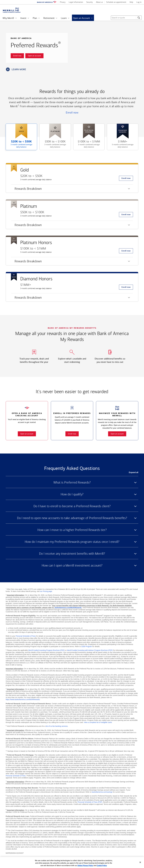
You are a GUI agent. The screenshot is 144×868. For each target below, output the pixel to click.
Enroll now (72, 113)
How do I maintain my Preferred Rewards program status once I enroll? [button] (72, 542)
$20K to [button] (19, 145)
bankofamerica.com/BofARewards (68, 608)
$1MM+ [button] (121, 145)
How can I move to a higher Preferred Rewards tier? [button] (72, 530)
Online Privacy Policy (85, 866)
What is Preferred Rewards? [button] (72, 482)
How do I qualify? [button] (72, 494)
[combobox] (126, 18)
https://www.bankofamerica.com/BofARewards (23, 699)
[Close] (140, 862)
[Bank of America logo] (47, 2)
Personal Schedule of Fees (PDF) (90, 802)
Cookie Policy (102, 866)
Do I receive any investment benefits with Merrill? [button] (72, 554)
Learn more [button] (16, 69)
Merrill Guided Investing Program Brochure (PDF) (47, 650)
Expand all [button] (134, 472)
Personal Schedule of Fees (26, 636)
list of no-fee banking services (57, 726)
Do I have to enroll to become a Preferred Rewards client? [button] (72, 506)
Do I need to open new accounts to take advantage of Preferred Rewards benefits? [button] (72, 518)
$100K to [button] (87, 145)
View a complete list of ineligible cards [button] (98, 722)
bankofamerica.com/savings (102, 792)
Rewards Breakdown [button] (26, 190)
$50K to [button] (53, 145)
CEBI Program (87, 646)
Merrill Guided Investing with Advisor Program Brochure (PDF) (90, 650)
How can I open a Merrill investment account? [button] (72, 565)
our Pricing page (46, 591)
